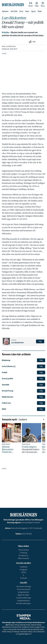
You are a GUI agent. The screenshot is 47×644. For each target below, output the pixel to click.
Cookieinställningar (24, 598)
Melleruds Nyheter (27, 629)
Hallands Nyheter (36, 625)
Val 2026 (14, 11)
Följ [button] (40, 341)
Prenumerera (24, 550)
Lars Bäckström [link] (11, 46)
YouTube (24, 578)
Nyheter (5, 11)
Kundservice (23, 555)
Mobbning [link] (6, 360)
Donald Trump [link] (8, 391)
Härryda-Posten (17, 627)
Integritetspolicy (24, 601)
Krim (21, 11)
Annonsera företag (24, 586)
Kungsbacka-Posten (28, 627)
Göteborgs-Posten (25, 625)
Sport (33, 11)
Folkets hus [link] (6, 403)
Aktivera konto (24, 558)
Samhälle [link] (6, 385)
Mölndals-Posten (39, 629)
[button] (43, 4)
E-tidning (23, 553)
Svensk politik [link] (7, 379)
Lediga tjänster (23, 592)
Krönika (5, 32)
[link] (31, 4)
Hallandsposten (7, 627)
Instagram (24, 570)
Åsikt (40, 11)
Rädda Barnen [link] (8, 397)
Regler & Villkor (23, 595)
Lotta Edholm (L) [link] (9, 366)
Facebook (24, 567)
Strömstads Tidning (26, 632)
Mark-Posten (17, 629)
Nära (27, 11)
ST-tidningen (16, 632)
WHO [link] (4, 409)
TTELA (35, 632)
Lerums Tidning (8, 629)
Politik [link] (4, 372)
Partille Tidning (7, 632)
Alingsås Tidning (14, 625)
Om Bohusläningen (23, 603)
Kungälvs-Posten (40, 627)
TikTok (24, 572)
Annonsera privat (23, 589)
